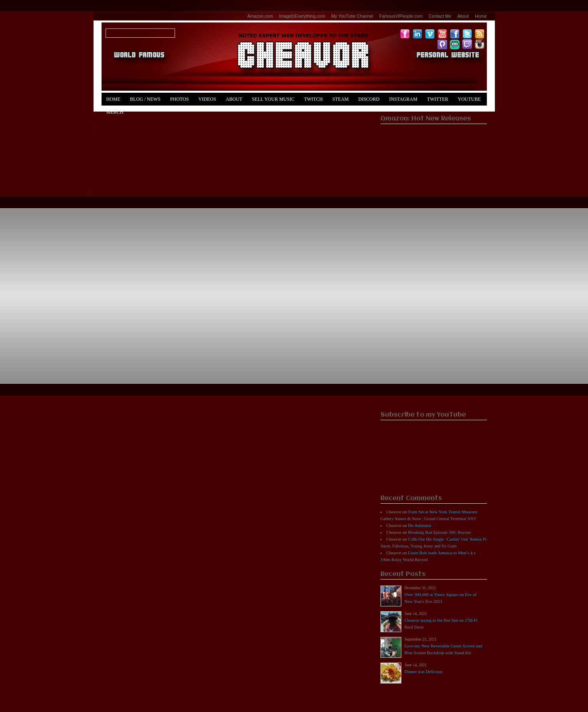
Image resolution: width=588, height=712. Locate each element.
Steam (341, 99)
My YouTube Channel (352, 16)
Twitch (313, 99)
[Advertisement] (434, 283)
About (463, 16)
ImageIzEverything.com (302, 16)
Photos (179, 99)
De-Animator (420, 525)
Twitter (438, 99)
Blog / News (145, 99)
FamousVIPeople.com (401, 16)
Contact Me (440, 16)
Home (481, 16)
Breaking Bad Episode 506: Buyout (439, 532)
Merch (115, 112)
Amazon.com (260, 16)
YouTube (469, 99)
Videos (207, 99)
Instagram (403, 99)
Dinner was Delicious (424, 671)
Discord (369, 99)
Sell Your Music (273, 99)
